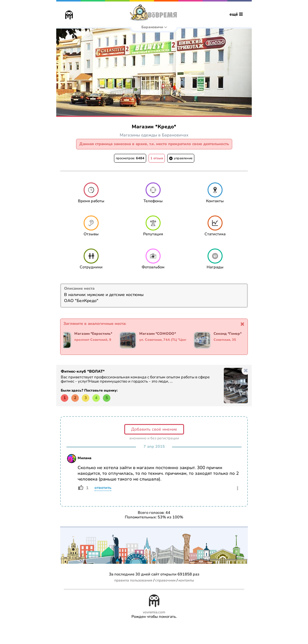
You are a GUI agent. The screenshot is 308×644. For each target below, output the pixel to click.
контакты (186, 580)
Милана (85, 458)
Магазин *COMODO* (158, 334)
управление (181, 158)
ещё (236, 14)
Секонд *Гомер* (228, 334)
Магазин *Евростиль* (94, 334)
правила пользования (133, 580)
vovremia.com (154, 612)
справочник (165, 580)
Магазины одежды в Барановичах (154, 135)
